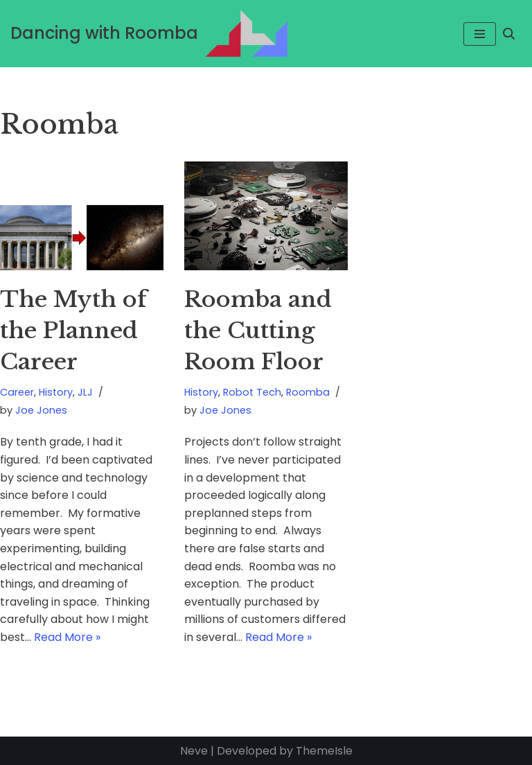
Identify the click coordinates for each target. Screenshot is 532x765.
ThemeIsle (324, 751)
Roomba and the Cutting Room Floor (258, 331)
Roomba (308, 392)
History (56, 392)
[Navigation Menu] (480, 34)
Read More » (67, 637)
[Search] (509, 34)
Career (17, 392)
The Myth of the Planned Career (73, 331)
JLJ (85, 392)
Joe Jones (41, 410)
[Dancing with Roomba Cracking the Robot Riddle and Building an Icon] (149, 34)
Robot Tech (252, 392)
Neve (194, 751)
